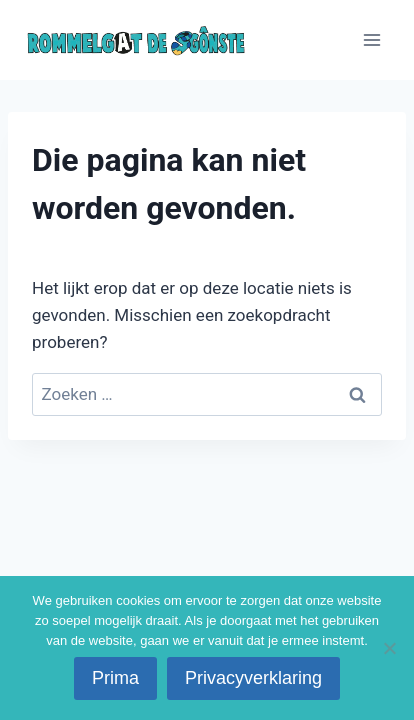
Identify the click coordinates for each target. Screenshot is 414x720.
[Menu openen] (371, 39)
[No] (389, 648)
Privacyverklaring (253, 678)
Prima (115, 678)
